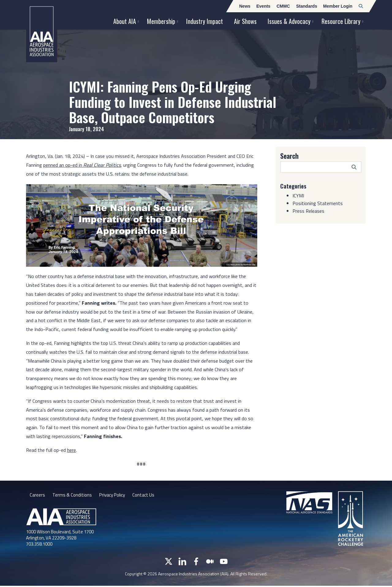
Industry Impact (205, 21)
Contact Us (148, 495)
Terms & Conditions (73, 495)
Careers (37, 495)
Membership (161, 21)
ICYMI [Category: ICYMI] (298, 195)
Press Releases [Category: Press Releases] (308, 211)
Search (289, 156)
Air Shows (245, 21)
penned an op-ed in (82, 165)
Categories (294, 186)
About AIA (125, 21)
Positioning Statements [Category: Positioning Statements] (318, 203)
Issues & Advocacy (289, 21)
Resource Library (341, 21)
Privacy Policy (115, 495)
